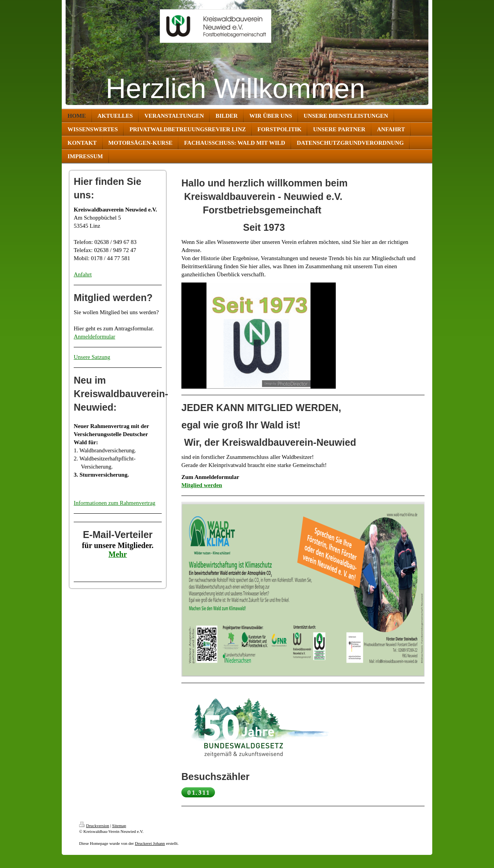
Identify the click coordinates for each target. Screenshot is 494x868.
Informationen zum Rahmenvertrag (115, 503)
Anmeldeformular (94, 337)
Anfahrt (83, 274)
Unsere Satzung (92, 357)
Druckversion (94, 826)
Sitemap (119, 826)
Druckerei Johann (150, 843)
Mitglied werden (202, 485)
